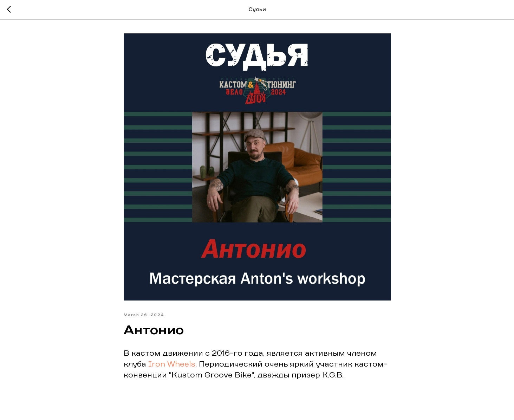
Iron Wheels (172, 364)
